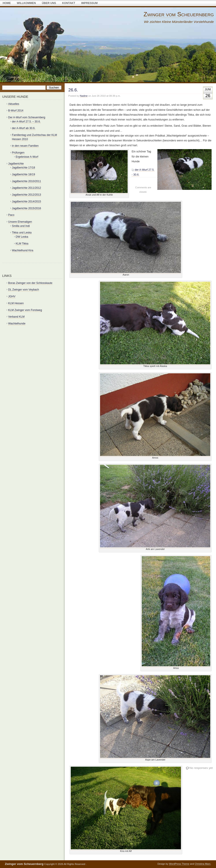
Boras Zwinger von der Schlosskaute (30, 283)
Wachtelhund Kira (23, 250)
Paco (11, 215)
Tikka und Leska (22, 233)
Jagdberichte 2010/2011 (26, 181)
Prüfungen (18, 153)
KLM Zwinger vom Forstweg (25, 310)
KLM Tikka (22, 244)
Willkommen (26, 3)
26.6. (73, 90)
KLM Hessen (16, 303)
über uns (49, 3)
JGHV (12, 296)
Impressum (89, 3)
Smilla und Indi (21, 226)
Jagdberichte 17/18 (23, 168)
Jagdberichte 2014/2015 (26, 202)
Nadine (84, 96)
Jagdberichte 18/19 (23, 174)
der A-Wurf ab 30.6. (24, 128)
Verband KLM (16, 317)
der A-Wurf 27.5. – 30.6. (26, 122)
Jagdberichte (16, 164)
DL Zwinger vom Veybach (24, 290)
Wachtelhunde (17, 324)
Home (7, 3)
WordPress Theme (179, 864)
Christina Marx (203, 864)
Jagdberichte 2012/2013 (26, 195)
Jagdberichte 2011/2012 (26, 188)
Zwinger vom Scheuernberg (179, 14)
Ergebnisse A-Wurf (27, 157)
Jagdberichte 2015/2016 (26, 208)
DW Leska (22, 237)
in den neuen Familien (25, 146)
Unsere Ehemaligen (20, 222)
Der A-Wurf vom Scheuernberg (27, 117)
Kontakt (69, 3)
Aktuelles (14, 104)
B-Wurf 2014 (16, 111)
